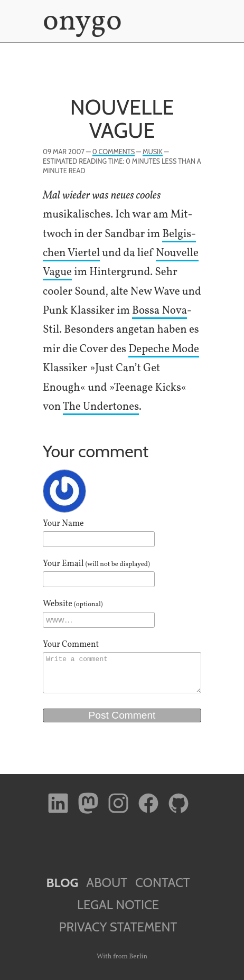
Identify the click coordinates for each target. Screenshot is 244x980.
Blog (62, 883)
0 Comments (114, 152)
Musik (153, 152)
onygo (80, 22)
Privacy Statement (118, 927)
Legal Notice (118, 905)
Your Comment (71, 645)
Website (73, 604)
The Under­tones (101, 407)
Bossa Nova (159, 311)
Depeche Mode (164, 349)
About (107, 883)
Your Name (63, 524)
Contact (162, 883)
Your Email (96, 564)
